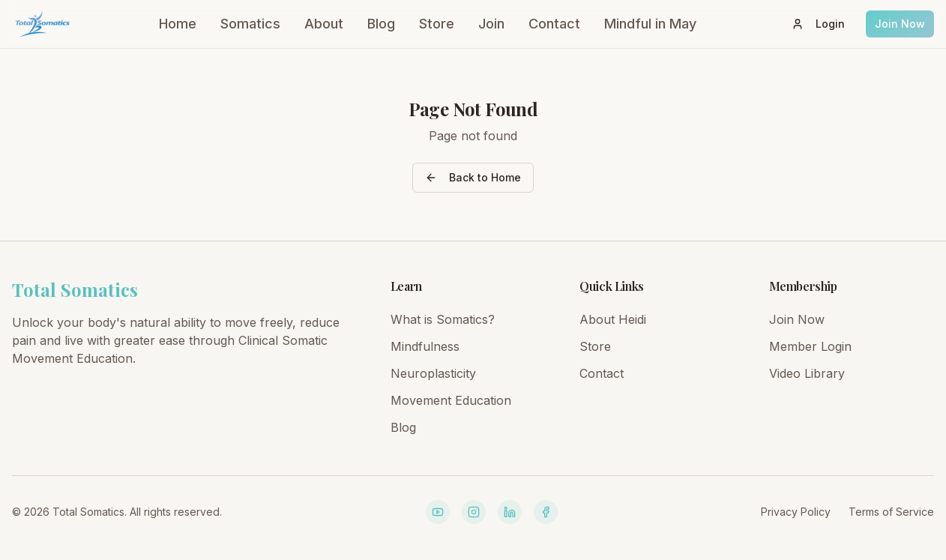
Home (178, 24)
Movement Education (451, 400)
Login (818, 24)
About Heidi (613, 319)
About (324, 24)
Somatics (250, 24)
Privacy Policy (796, 512)
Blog (381, 24)
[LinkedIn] (510, 512)
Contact (554, 24)
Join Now (900, 24)
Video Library (807, 373)
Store (437, 24)
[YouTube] (438, 512)
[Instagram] (474, 512)
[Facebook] (546, 512)
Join (491, 24)
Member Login (810, 346)
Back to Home (473, 177)
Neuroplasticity (433, 373)
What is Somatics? (443, 319)
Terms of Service (891, 512)
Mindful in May (650, 24)
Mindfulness (425, 346)
